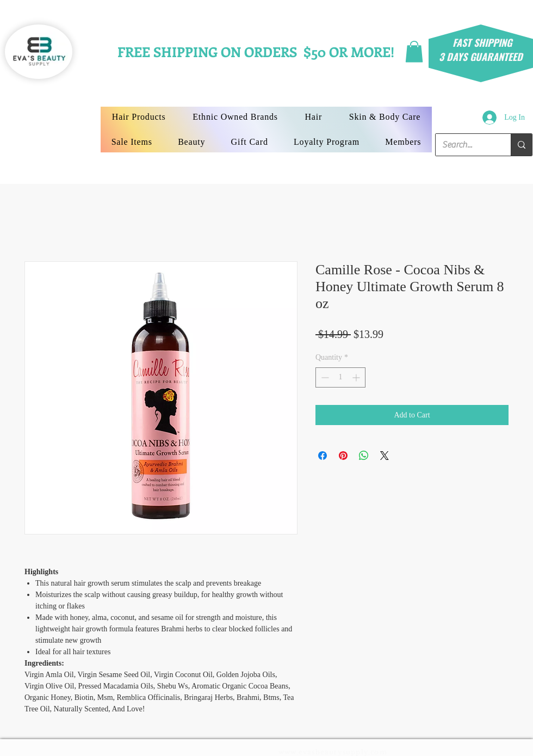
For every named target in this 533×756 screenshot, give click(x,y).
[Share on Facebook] (323, 456)
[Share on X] (385, 456)
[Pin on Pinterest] (343, 456)
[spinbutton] (340, 377)
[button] (414, 51)
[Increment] (357, 377)
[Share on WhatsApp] (364, 456)
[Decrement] (324, 377)
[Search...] (465, 145)
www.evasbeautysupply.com (333, 752)
